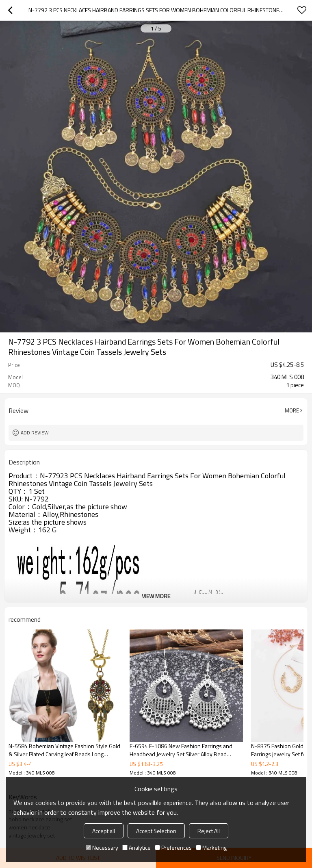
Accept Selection (156, 831)
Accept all (104, 831)
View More (156, 596)
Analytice (136, 847)
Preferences (173, 847)
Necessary (102, 847)
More (292, 410)
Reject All (209, 831)
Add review (35, 433)
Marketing (211, 847)
